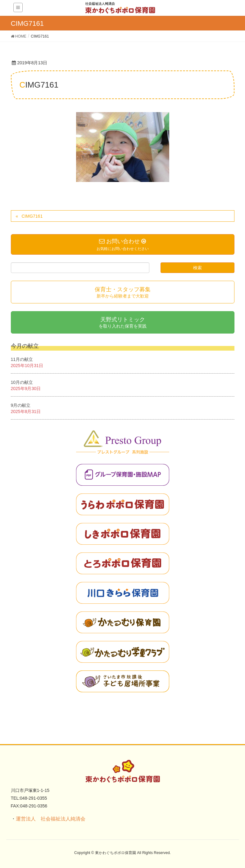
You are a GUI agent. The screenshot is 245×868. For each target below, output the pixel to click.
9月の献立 (21, 405)
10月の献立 (22, 382)
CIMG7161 (32, 216)
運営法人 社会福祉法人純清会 (51, 819)
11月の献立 (22, 359)
